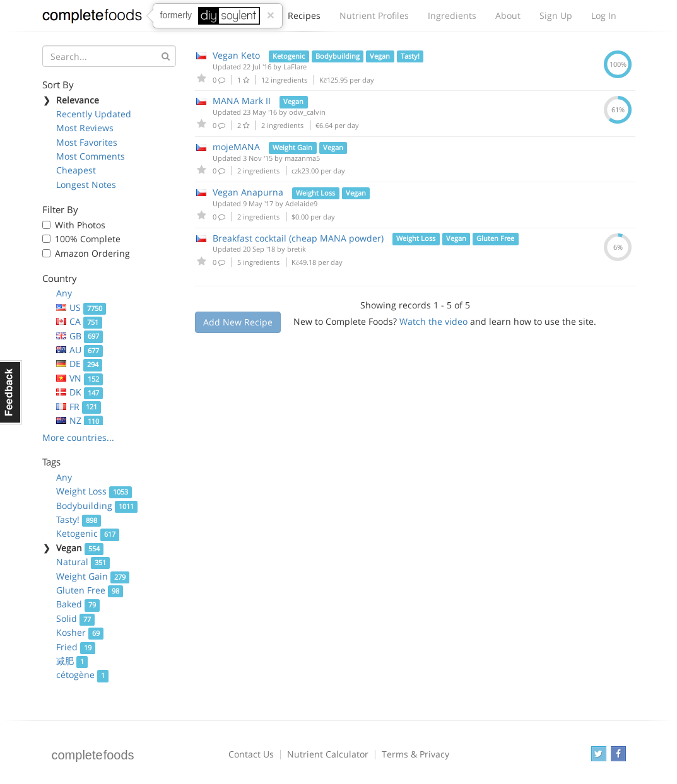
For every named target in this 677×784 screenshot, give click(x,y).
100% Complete (88, 239)
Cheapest (76, 170)
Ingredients (452, 15)
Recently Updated (94, 114)
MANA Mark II (242, 101)
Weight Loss (94, 491)
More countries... (78, 437)
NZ (80, 420)
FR (79, 407)
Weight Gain (93, 576)
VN (80, 378)
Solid (76, 618)
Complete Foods (92, 18)
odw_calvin (307, 112)
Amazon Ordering (92, 253)
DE (79, 364)
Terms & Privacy (415, 754)
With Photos (80, 225)
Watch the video (433, 321)
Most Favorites (87, 142)
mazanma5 (302, 158)
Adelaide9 (301, 203)
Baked (78, 604)
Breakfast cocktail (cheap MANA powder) (298, 238)
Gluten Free (90, 590)
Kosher (80, 632)
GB (80, 336)
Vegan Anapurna (248, 192)
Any (64, 293)
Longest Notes (86, 184)
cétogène (83, 675)
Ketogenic (88, 533)
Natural (83, 562)
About (508, 15)
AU (80, 350)
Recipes (304, 19)
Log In (604, 15)
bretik (297, 249)
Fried (76, 647)
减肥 (72, 661)
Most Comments (91, 156)
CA (79, 321)
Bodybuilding (97, 506)
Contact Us (251, 754)
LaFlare (295, 67)
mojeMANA (236, 147)
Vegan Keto (236, 55)
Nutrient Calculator (328, 754)
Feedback (11, 392)
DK (80, 392)
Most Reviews (85, 128)
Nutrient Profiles (374, 15)
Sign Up (556, 15)
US (81, 307)
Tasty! (79, 519)
